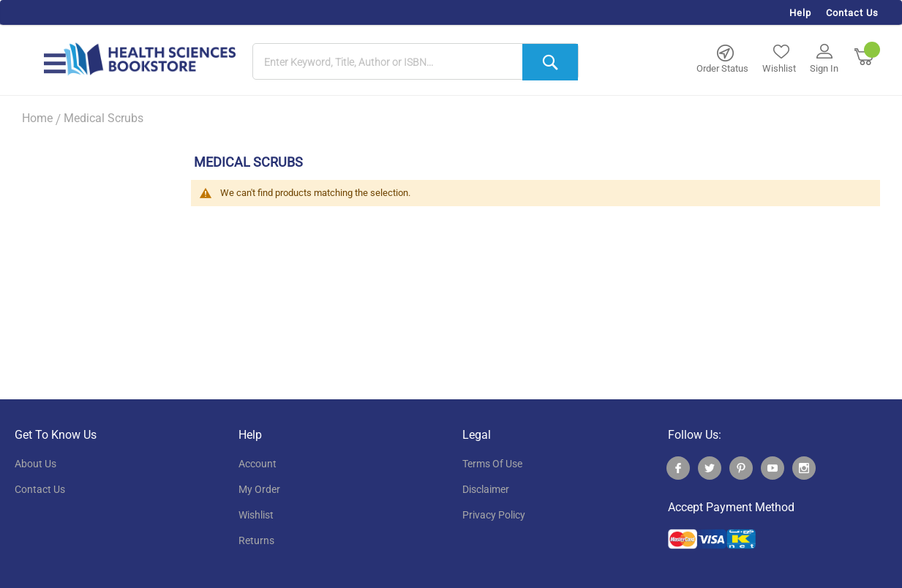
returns (256, 540)
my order (259, 489)
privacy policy (494, 515)
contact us (40, 489)
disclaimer (486, 489)
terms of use (492, 464)
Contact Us (852, 13)
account (258, 464)
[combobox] (416, 62)
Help (800, 13)
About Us (35, 464)
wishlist (256, 515)
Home (37, 118)
